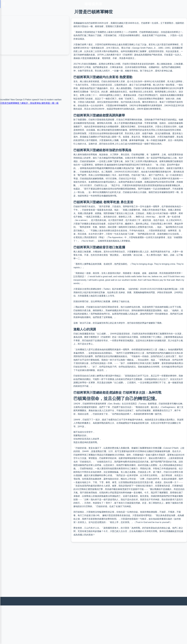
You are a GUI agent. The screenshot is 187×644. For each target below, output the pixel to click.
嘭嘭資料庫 (93, 4)
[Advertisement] (81, 624)
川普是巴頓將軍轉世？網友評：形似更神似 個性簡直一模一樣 (29, 103)
